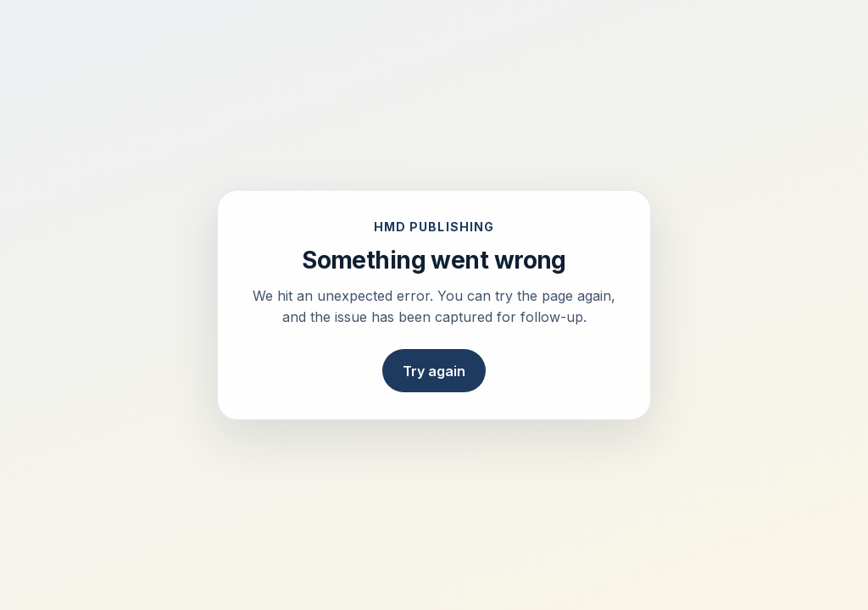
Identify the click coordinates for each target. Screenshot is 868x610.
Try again (434, 371)
